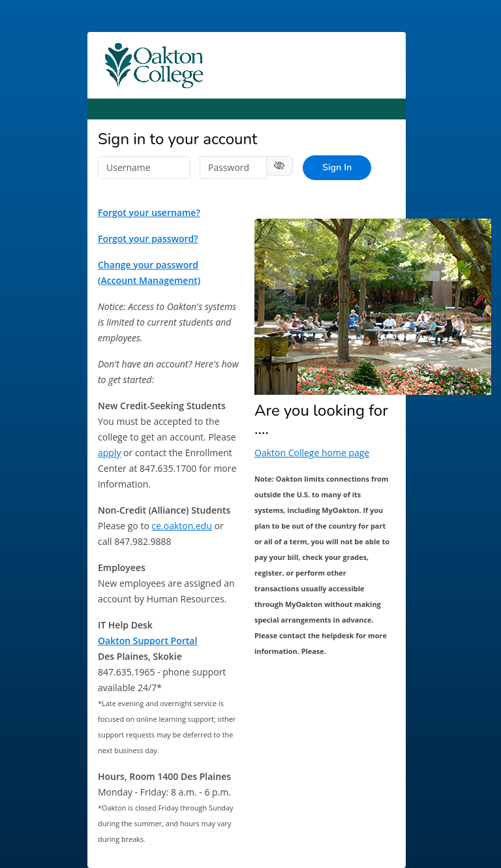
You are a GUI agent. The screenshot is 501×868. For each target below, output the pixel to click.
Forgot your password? (148, 239)
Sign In (337, 167)
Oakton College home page (312, 453)
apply (109, 453)
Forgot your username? (149, 212)
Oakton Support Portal (147, 641)
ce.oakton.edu (182, 526)
